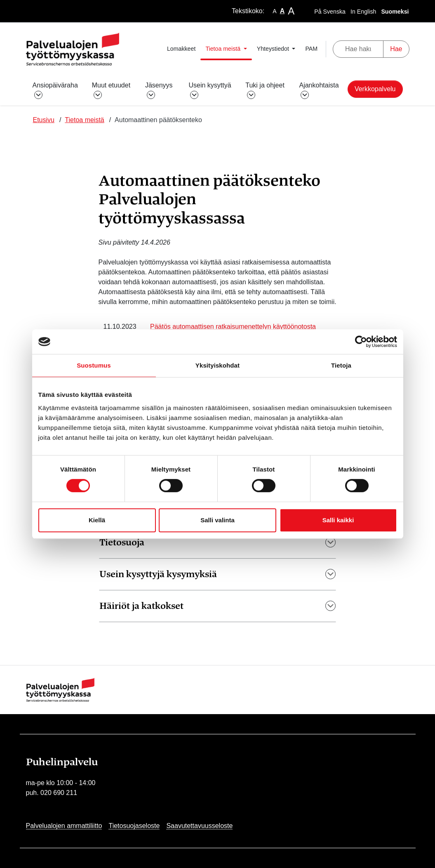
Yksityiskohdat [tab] (217, 365)
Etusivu (44, 120)
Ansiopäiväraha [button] (55, 90)
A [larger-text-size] (291, 11)
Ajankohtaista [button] (319, 90)
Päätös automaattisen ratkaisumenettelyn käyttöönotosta (233, 327)
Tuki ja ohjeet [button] (265, 90)
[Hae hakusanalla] (358, 49)
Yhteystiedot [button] (274, 49)
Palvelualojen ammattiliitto (64, 826)
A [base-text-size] (282, 11)
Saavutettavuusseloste (199, 826)
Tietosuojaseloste (134, 826)
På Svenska (330, 12)
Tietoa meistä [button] (224, 49)
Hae (396, 49)
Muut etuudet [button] (111, 90)
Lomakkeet (181, 49)
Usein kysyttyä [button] (210, 90)
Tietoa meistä (84, 120)
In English (363, 12)
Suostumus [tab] (94, 365)
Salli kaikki (338, 520)
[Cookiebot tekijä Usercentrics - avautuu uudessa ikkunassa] (361, 342)
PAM (311, 49)
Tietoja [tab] (341, 365)
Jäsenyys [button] (159, 90)
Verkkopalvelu (375, 89)
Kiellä (97, 520)
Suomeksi (395, 12)
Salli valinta (217, 520)
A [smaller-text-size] (274, 11)
